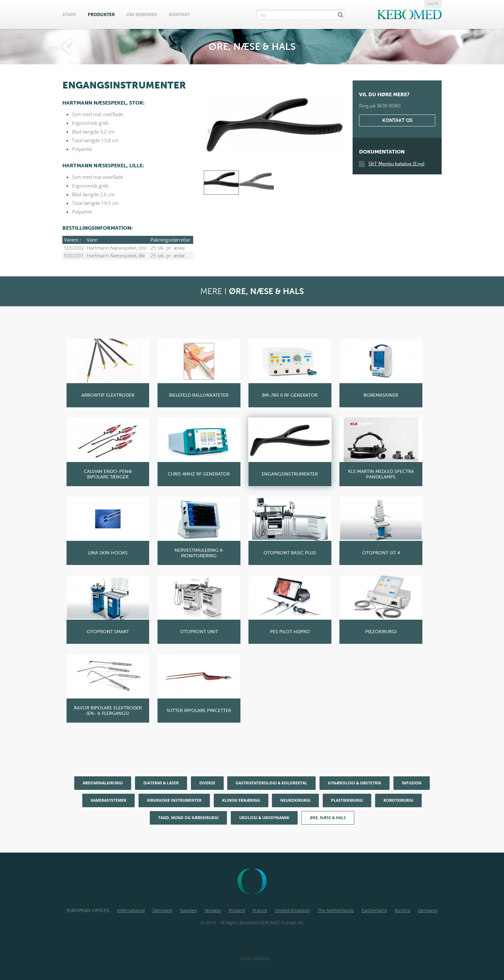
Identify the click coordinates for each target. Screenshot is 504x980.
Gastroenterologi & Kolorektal (271, 783)
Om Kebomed (142, 14)
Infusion (412, 783)
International (131, 910)
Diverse (207, 783)
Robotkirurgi (398, 800)
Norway (213, 910)
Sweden (189, 910)
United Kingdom (292, 910)
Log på (433, 4)
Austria (402, 910)
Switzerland (374, 910)
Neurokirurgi (295, 800)
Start (69, 14)
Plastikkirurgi (347, 800)
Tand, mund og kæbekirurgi (188, 818)
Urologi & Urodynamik (264, 818)
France (260, 910)
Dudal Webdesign (255, 958)
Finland (237, 910)
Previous (210, 131)
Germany (428, 910)
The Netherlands (336, 910)
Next (338, 131)
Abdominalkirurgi (103, 783)
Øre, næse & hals (328, 818)
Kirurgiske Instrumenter (174, 800)
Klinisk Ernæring (241, 800)
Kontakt (179, 14)
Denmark (162, 910)
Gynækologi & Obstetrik (355, 783)
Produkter (101, 14)
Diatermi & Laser (161, 783)
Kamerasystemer (108, 800)
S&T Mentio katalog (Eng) (396, 164)
